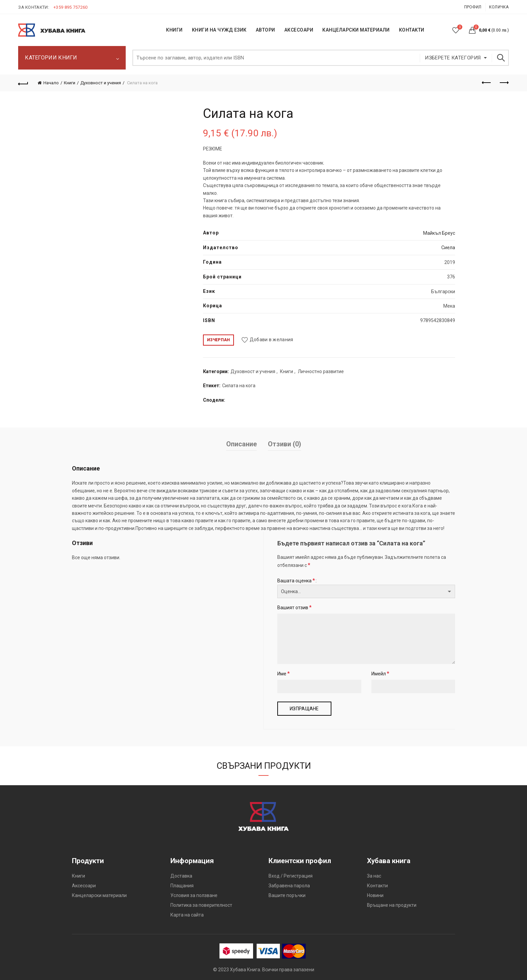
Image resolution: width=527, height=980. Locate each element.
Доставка (181, 876)
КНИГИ (174, 30)
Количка (499, 7)
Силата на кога (239, 386)
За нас (374, 876)
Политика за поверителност (201, 905)
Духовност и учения (101, 83)
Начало (51, 83)
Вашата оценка (296, 581)
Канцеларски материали (356, 30)
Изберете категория (453, 58)
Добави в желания (272, 340)
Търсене (500, 58)
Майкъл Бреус (439, 233)
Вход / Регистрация (291, 876)
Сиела (448, 248)
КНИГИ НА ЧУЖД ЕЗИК (219, 30)
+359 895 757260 (71, 7)
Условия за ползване (194, 895)
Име (283, 674)
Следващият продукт (504, 83)
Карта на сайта (187, 915)
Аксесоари (299, 30)
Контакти (377, 886)
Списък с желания (459, 27)
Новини (375, 895)
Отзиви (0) (285, 444)
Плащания (182, 886)
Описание (241, 444)
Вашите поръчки (287, 895)
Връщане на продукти (392, 905)
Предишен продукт (487, 83)
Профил (473, 7)
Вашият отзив (294, 607)
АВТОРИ (266, 30)
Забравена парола (289, 886)
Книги (70, 83)
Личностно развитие (321, 371)
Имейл (380, 674)
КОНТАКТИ (412, 30)
